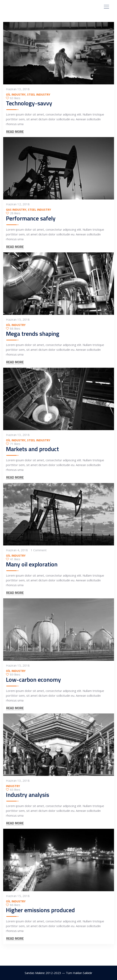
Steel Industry (39, 95)
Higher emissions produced (40, 910)
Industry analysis (28, 795)
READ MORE (15, 132)
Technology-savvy (29, 103)
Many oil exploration (32, 564)
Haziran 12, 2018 (18, 204)
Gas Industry (16, 210)
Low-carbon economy (33, 680)
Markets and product (32, 449)
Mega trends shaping (33, 334)
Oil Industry (16, 95)
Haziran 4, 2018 (17, 550)
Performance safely (31, 218)
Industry (13, 786)
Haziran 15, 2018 (18, 320)
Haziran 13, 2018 (18, 89)
